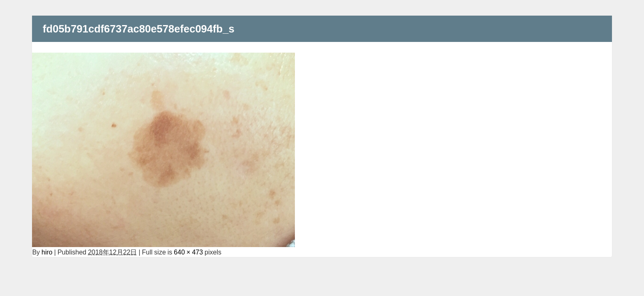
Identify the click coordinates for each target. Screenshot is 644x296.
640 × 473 (188, 252)
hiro (47, 252)
